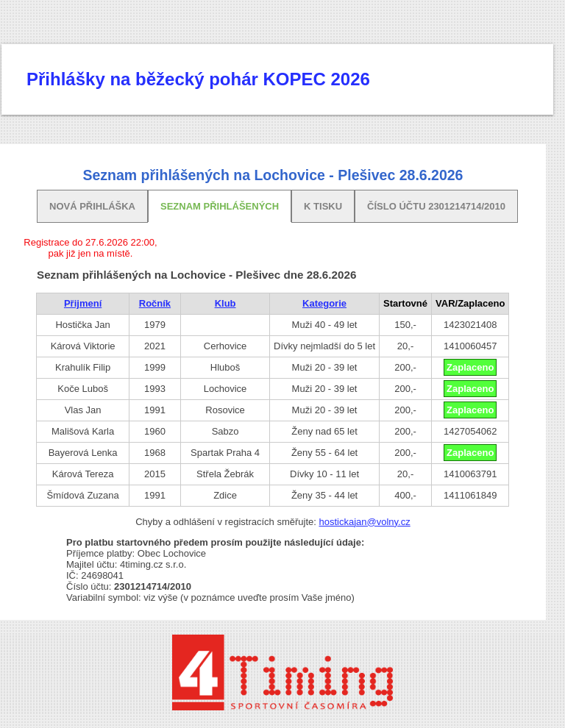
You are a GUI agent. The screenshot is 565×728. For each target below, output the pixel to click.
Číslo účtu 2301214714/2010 (436, 206)
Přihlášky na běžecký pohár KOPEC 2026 (198, 79)
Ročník (155, 303)
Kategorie (324, 303)
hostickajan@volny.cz (364, 522)
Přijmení (83, 303)
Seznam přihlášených (220, 206)
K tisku (323, 206)
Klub (225, 303)
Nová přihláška (92, 206)
